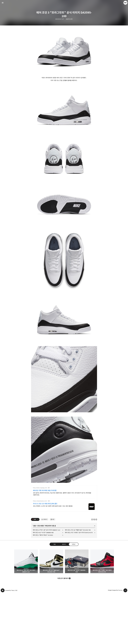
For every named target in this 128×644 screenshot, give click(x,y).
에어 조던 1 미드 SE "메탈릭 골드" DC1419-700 (78, 530)
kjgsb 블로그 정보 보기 (125, 3)
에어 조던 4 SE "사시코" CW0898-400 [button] (77, 561)
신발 (34, 526)
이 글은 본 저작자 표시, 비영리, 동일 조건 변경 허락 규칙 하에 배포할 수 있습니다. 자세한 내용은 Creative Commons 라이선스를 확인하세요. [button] (94, 519)
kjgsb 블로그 (3, 590)
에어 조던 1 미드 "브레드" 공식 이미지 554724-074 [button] (102, 561)
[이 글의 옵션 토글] (38, 519)
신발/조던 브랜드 (69, 19)
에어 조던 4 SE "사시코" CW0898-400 (43, 533)
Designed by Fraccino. (117, 590)
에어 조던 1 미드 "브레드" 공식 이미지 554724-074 (79, 533)
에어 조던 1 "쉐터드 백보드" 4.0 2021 (43, 535)
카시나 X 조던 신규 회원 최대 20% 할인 (45, 504)
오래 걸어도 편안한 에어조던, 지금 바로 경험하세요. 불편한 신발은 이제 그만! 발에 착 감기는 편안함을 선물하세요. (62, 494)
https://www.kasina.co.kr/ (40, 501)
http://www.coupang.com (40, 488)
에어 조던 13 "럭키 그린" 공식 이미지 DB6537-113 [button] (26, 561)
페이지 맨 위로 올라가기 (125, 590)
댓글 (54, 544)
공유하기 (64, 544)
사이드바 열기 (3, 3)
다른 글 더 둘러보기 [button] (63, 578)
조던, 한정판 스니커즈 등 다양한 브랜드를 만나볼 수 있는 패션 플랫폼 (53, 506)
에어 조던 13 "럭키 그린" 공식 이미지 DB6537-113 (46, 530)
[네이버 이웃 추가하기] (52, 519)
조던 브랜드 (41, 526)
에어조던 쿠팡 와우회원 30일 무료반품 (45, 491)
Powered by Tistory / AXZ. (11, 590)
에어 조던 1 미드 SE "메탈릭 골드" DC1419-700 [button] (51, 561)
